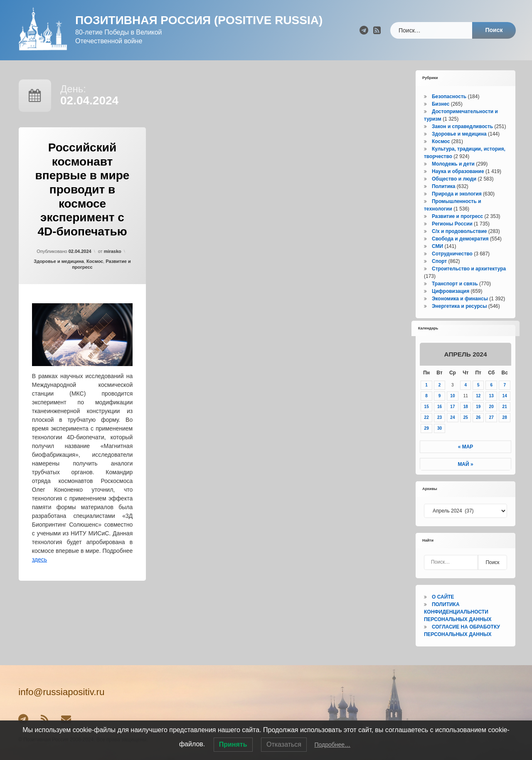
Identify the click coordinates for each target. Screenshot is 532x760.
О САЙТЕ (443, 597)
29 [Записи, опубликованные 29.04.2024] (427, 428)
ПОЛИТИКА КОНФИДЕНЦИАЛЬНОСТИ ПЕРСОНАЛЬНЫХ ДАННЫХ (458, 612)
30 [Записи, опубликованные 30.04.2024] (440, 428)
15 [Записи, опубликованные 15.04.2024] (427, 407)
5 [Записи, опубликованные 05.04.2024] (478, 385)
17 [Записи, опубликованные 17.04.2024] (452, 407)
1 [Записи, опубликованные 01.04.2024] (426, 385)
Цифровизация (451, 291)
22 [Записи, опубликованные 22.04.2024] (427, 417)
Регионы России (452, 224)
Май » (465, 464)
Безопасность (449, 97)
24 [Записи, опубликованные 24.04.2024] (452, 417)
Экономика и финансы (460, 299)
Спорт (439, 261)
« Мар (466, 447)
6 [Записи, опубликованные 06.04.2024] (491, 385)
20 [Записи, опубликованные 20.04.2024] (491, 407)
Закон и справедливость (462, 126)
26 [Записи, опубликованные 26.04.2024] (478, 417)
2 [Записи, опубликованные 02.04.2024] (440, 385)
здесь (39, 559)
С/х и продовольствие (459, 231)
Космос (95, 261)
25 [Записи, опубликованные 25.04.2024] (466, 417)
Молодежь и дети (453, 164)
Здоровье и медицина (59, 261)
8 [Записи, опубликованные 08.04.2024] (426, 396)
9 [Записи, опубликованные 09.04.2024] (440, 396)
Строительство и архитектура (469, 269)
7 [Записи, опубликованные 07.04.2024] (505, 385)
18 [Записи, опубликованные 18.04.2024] (466, 407)
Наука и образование (458, 171)
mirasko (113, 251)
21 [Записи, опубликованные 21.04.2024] (505, 407)
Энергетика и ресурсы (459, 306)
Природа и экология (457, 194)
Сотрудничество (452, 254)
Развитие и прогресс (457, 216)
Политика (444, 186)
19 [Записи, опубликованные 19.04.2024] (478, 407)
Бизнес (441, 104)
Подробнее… (332, 745)
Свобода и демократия (460, 239)
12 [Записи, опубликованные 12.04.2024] (478, 396)
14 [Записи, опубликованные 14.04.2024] (505, 396)
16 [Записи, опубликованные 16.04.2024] (440, 407)
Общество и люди (454, 179)
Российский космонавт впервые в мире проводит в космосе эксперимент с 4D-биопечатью (83, 189)
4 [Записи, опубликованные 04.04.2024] (465, 385)
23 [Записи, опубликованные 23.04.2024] (440, 417)
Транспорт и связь (455, 284)
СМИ (437, 246)
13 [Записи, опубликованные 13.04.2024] (491, 396)
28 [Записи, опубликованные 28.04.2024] (505, 417)
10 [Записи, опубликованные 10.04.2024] (452, 396)
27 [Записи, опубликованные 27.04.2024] (491, 417)
